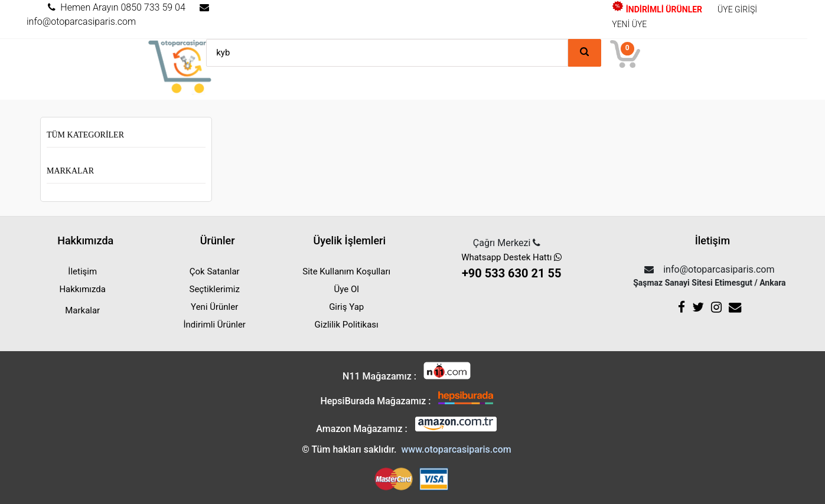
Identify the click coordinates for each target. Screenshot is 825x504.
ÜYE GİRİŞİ (737, 9)
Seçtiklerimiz (214, 289)
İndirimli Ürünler (215, 325)
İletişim (82, 271)
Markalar (70, 171)
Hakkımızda (82, 289)
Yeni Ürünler (214, 307)
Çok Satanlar (215, 271)
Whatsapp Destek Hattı (511, 267)
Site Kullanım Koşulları (346, 271)
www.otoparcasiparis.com (456, 449)
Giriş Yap (346, 307)
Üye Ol (347, 289)
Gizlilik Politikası (347, 325)
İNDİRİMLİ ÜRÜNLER (657, 9)
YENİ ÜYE (629, 24)
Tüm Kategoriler (85, 135)
